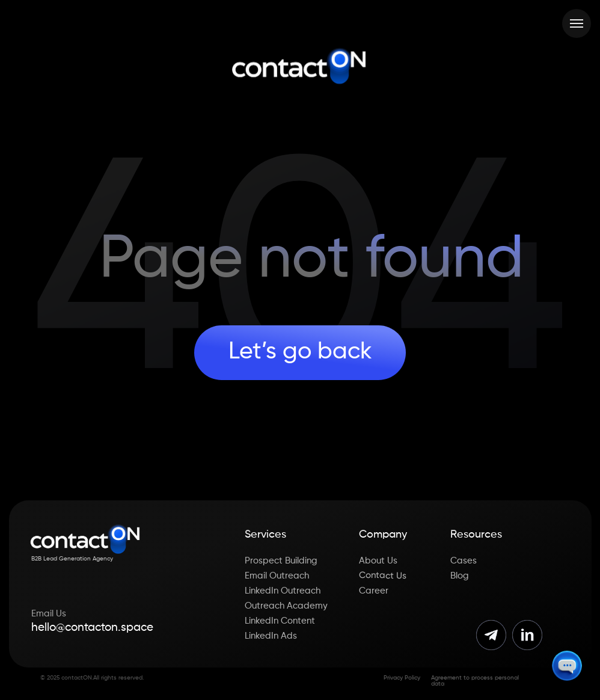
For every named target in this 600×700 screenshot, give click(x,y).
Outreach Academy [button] (286, 606)
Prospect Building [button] (281, 561)
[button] (567, 666)
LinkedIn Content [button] (280, 621)
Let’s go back (300, 352)
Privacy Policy (402, 678)
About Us (378, 561)
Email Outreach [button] (277, 576)
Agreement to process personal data (475, 681)
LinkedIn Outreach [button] (283, 591)
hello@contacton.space (92, 628)
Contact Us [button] (383, 575)
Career (374, 591)
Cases (464, 561)
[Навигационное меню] (577, 23)
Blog (460, 576)
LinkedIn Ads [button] (271, 636)
